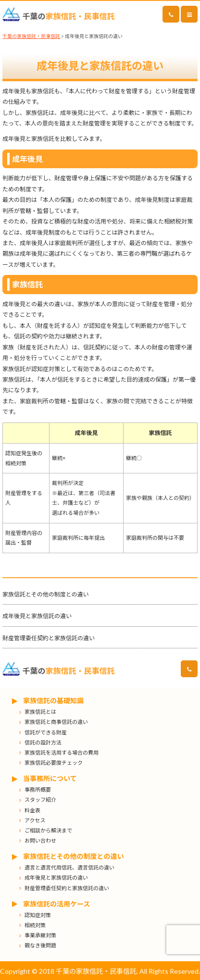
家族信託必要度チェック (54, 763)
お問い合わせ (40, 840)
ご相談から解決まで (48, 830)
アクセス (35, 820)
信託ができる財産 (46, 732)
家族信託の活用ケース (56, 904)
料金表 (32, 810)
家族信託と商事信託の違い (56, 722)
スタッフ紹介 (40, 800)
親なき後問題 (40, 945)
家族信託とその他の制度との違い (46, 594)
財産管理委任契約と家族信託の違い (49, 638)
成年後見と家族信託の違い (37, 616)
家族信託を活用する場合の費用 (62, 752)
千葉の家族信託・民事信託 (31, 36)
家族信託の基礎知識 (53, 701)
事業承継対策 (40, 935)
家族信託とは (40, 712)
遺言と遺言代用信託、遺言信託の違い (69, 867)
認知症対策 (38, 915)
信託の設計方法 (43, 742)
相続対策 (35, 925)
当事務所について (50, 778)
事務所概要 (38, 789)
